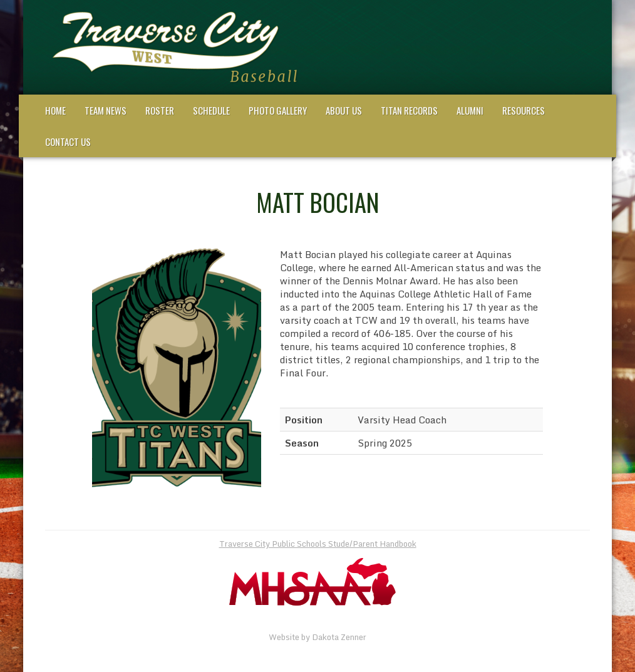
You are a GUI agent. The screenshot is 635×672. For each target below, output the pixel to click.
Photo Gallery (278, 110)
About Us (344, 110)
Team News (106, 110)
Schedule (211, 110)
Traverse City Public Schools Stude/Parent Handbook (318, 544)
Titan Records (409, 110)
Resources (524, 110)
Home (55, 110)
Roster (160, 110)
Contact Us (68, 142)
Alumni (470, 110)
